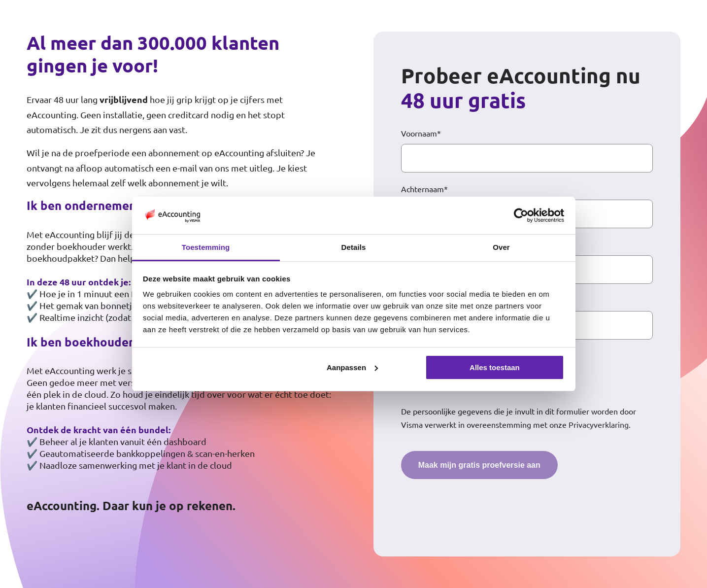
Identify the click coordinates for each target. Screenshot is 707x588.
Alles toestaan (495, 367)
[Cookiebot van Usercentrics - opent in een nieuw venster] (521, 215)
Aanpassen (352, 367)
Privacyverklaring (599, 424)
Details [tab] (354, 247)
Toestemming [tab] (206, 247)
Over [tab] (501, 247)
